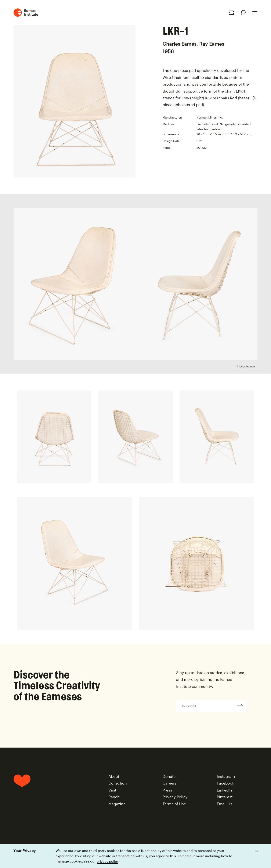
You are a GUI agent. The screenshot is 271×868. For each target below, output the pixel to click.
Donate (169, 776)
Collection (118, 783)
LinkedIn (224, 790)
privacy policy (108, 861)
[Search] (243, 13)
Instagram (226, 776)
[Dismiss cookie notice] (256, 851)
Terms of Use (174, 804)
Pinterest (225, 797)
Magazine (117, 804)
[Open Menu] (255, 13)
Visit (112, 790)
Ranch (114, 797)
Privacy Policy (175, 797)
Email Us (225, 804)
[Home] (22, 792)
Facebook (225, 783)
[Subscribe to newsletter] (240, 706)
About (114, 776)
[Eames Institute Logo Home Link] (26, 13)
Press (167, 790)
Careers (170, 783)
